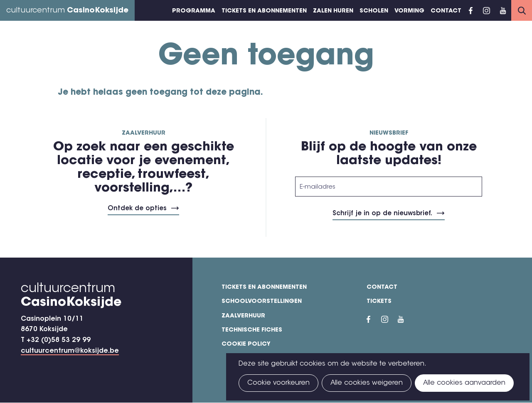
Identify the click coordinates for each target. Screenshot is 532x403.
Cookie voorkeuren (278, 383)
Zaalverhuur (243, 316)
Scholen (374, 11)
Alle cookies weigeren (367, 383)
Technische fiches (252, 330)
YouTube (503, 10)
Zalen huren (333, 11)
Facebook (471, 10)
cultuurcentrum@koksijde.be (70, 351)
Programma (194, 11)
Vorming (409, 11)
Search (522, 10)
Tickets (379, 302)
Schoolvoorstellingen (262, 302)
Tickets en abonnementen (264, 11)
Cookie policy (246, 344)
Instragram (486, 10)
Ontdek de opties (137, 209)
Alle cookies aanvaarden (464, 383)
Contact (446, 11)
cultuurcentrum (67, 11)
